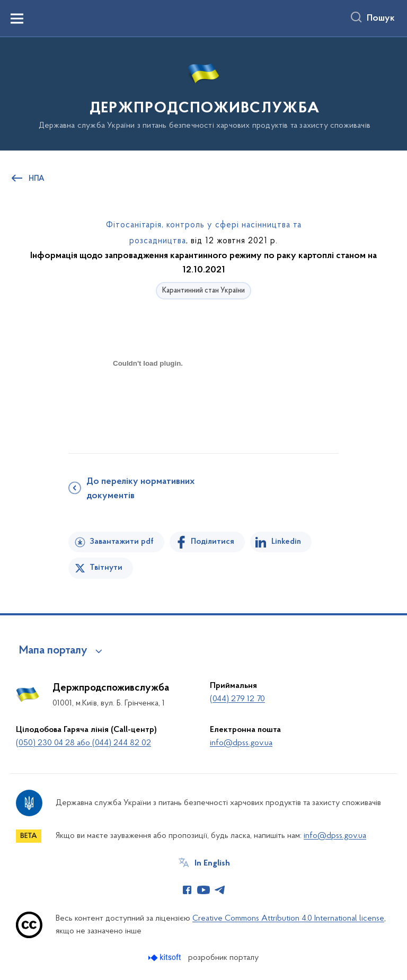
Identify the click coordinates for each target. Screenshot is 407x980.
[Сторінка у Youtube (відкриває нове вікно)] (203, 890)
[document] (148, 400)
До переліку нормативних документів (140, 489)
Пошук (381, 19)
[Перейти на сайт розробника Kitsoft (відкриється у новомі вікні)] (166, 957)
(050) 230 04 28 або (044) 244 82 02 (83, 743)
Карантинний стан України (203, 291)
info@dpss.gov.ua (241, 743)
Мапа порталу (53, 651)
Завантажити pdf (122, 542)
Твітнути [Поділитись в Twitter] (106, 568)
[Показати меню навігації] (17, 19)
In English (212, 863)
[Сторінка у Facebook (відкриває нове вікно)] (187, 890)
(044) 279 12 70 (237, 699)
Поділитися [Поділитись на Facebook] (213, 542)
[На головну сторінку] (203, 93)
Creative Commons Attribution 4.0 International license (288, 919)
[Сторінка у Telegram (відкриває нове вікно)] (220, 890)
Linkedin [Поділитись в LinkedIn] (286, 542)
